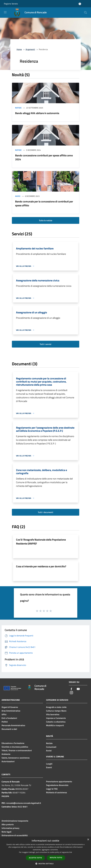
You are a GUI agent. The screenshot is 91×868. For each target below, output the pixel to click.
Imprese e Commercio (56, 718)
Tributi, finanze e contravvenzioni (17, 750)
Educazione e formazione (13, 743)
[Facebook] (71, 689)
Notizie (18, 108)
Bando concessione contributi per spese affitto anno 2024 (44, 157)
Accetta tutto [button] (35, 858)
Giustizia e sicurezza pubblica (15, 747)
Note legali (6, 832)
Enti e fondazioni (9, 718)
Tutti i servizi (45, 344)
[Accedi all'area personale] (80, 4)
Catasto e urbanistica (56, 722)
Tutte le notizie (46, 220)
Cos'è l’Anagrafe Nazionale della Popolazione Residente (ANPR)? (41, 542)
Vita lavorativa (53, 714)
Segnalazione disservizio (57, 785)
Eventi (49, 767)
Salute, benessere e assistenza (16, 758)
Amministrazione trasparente (15, 821)
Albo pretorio (8, 824)
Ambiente (6, 754)
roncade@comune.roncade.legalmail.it (24, 803)
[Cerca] (86, 13)
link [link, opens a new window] (71, 852)
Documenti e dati (9, 729)
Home (19, 49)
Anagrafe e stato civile (56, 707)
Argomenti (30, 49)
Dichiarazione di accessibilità (15, 835)
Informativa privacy (10, 828)
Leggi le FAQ (52, 789)
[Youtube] (78, 689)
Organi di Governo (10, 707)
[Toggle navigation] (5, 12)
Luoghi (49, 764)
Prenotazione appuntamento (59, 781)
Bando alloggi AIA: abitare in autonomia (37, 113)
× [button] (88, 840)
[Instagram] (71, 693)
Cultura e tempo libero (56, 711)
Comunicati (51, 747)
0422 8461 (23, 807)
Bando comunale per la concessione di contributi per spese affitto (44, 203)
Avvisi (18, 196)
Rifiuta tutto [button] (56, 858)
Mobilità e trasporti (55, 725)
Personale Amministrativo (13, 725)
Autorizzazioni (8, 761)
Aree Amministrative (11, 711)
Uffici (4, 714)
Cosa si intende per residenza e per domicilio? (41, 566)
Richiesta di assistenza (56, 792)
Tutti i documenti (45, 512)
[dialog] (45, 852)
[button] (46, 864)
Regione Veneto (11, 4)
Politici (5, 722)
